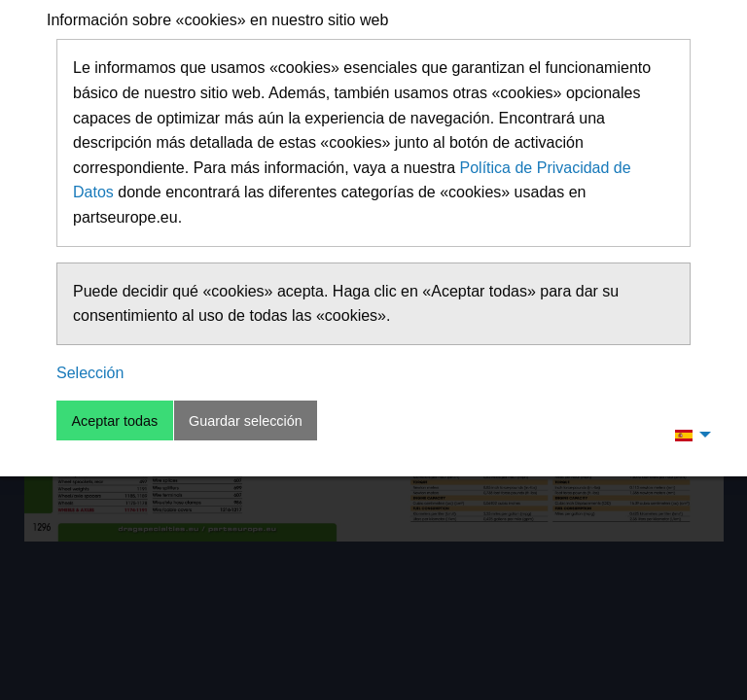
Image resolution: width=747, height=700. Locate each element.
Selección (90, 373)
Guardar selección (246, 421)
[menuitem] (688, 435)
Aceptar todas (114, 421)
